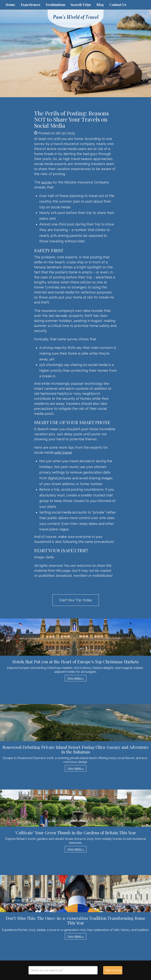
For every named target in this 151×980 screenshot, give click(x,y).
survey (47, 182)
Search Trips (81, 5)
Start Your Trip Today (76, 600)
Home (10, 5)
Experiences (31, 5)
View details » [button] (76, 678)
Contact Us (118, 5)
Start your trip (114, 970)
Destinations (55, 5)
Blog (100, 5)
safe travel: (63, 452)
